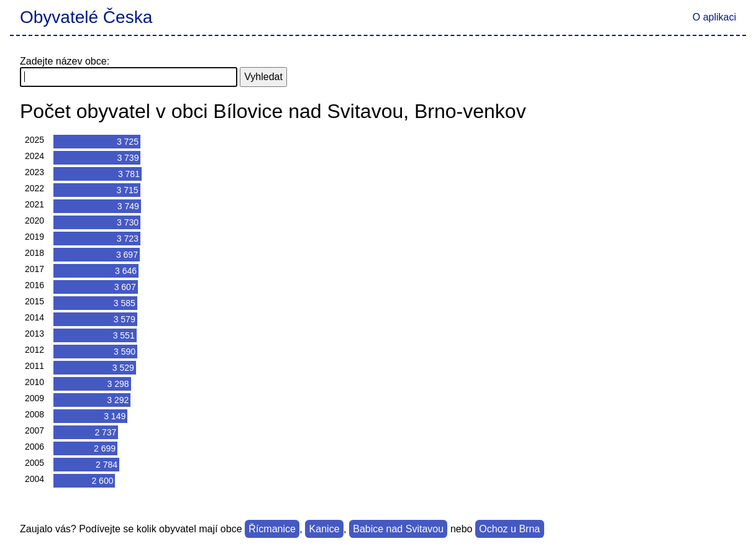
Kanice (325, 529)
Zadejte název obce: (65, 61)
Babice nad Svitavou (398, 529)
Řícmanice (272, 529)
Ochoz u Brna (509, 529)
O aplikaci (714, 17)
